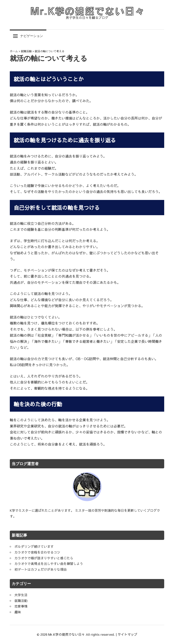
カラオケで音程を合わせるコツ (37, 552)
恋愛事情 (21, 606)
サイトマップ (127, 634)
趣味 (18, 612)
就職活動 (21, 601)
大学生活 (21, 595)
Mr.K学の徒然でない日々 (67, 634)
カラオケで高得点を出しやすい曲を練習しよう (49, 564)
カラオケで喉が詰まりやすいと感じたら (44, 558)
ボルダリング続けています (34, 546)
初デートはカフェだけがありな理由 (41, 569)
